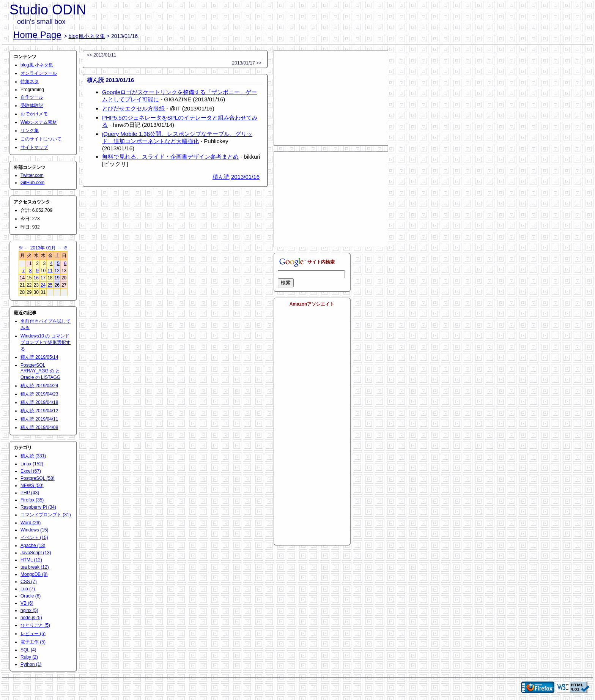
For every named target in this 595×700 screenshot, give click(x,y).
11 (50, 271)
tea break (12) (35, 567)
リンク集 (30, 131)
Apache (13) (33, 545)
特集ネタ (30, 82)
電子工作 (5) (33, 642)
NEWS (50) (32, 486)
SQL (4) (28, 650)
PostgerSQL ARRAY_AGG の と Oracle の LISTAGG (40, 371)
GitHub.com (32, 183)
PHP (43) (30, 493)
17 (43, 278)
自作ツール (32, 97)
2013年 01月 (43, 248)
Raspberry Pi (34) (38, 507)
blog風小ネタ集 (87, 36)
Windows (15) (34, 530)
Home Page (37, 35)
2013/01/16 (245, 177)
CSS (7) (29, 582)
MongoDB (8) (34, 574)
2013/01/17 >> (247, 63)
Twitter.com (32, 175)
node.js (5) (31, 618)
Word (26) (31, 523)
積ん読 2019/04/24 (39, 386)
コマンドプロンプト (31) (46, 515)
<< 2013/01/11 (102, 55)
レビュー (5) (33, 634)
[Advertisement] (331, 98)
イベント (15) (34, 538)
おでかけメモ (34, 114)
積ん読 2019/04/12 (39, 411)
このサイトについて (41, 139)
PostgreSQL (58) (38, 478)
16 (36, 278)
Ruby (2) (29, 657)
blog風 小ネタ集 (37, 65)
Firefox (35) (32, 500)
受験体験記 (32, 106)
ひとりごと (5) (35, 625)
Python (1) (31, 664)
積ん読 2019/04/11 (39, 419)
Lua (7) (28, 589)
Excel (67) (31, 471)
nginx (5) (29, 610)
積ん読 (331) (33, 456)
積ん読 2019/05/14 (39, 357)
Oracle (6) (31, 596)
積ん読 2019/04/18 (39, 402)
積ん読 (221, 177)
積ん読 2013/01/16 (110, 80)
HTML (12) (31, 560)
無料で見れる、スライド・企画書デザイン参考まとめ (170, 157)
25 (50, 285)
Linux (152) (32, 464)
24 (43, 285)
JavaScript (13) (36, 553)
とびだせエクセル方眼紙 (133, 108)
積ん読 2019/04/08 (39, 427)
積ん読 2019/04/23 (39, 394)
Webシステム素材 (39, 122)
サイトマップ (34, 147)
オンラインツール (39, 73)
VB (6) (27, 603)
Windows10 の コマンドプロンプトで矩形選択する (46, 342)
